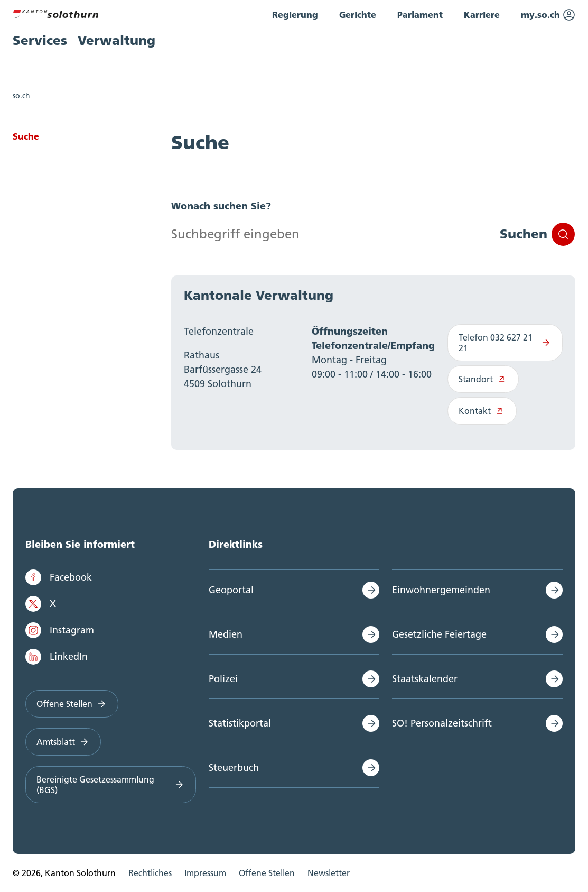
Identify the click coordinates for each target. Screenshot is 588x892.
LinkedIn (57, 657)
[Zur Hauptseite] (55, 13)
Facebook (59, 577)
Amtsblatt (63, 742)
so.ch (21, 96)
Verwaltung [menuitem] (116, 40)
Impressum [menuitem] (205, 873)
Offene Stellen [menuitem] (267, 873)
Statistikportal (240, 723)
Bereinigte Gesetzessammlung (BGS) (111, 785)
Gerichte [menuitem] (358, 15)
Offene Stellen (72, 704)
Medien (226, 634)
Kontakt (482, 411)
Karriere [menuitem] (482, 15)
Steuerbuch (234, 767)
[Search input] (373, 234)
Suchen (537, 234)
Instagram (60, 630)
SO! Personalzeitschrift (442, 723)
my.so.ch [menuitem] (548, 15)
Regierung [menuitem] (295, 15)
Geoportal (231, 590)
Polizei (223, 679)
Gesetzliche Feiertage (439, 634)
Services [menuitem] (40, 40)
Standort (483, 379)
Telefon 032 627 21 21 (505, 343)
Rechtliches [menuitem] (150, 873)
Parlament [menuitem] (420, 15)
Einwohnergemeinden (441, 590)
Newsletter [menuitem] (329, 873)
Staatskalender (425, 679)
